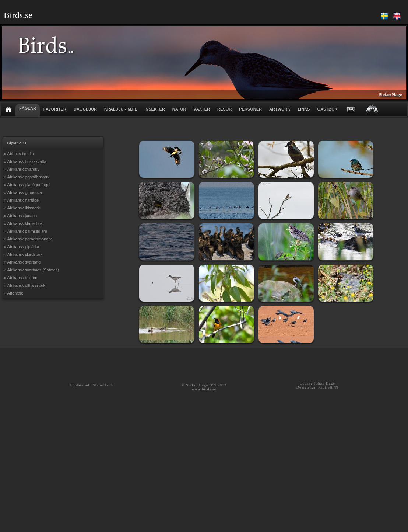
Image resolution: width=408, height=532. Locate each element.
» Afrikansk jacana (20, 216)
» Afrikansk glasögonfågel (27, 185)
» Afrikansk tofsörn (21, 278)
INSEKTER (155, 109)
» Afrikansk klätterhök (23, 223)
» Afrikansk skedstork (23, 254)
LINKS (304, 109)
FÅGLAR (28, 108)
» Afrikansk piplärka (22, 247)
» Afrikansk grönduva (23, 192)
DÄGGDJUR (85, 109)
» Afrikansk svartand (22, 262)
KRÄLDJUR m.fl (121, 109)
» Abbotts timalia (19, 154)
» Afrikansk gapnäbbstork (27, 177)
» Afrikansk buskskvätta (25, 161)
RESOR (224, 109)
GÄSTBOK (327, 109)
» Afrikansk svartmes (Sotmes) (31, 270)
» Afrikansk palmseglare (26, 231)
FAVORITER (55, 109)
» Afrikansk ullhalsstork (25, 285)
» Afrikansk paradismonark (28, 239)
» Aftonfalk (13, 293)
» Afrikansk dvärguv (22, 169)
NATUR (179, 109)
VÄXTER (202, 109)
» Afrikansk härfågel (22, 200)
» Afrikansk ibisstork (22, 208)
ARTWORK (280, 109)
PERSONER (250, 109)
